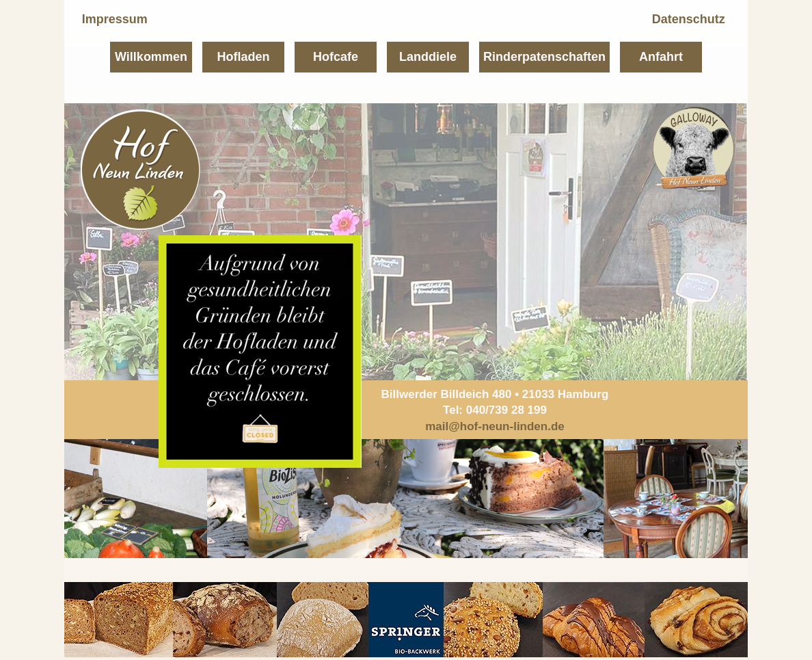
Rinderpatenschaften (544, 57)
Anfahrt (661, 57)
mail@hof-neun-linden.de (495, 426)
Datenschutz (689, 19)
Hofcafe (336, 57)
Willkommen (151, 57)
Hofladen (243, 57)
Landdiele (428, 57)
